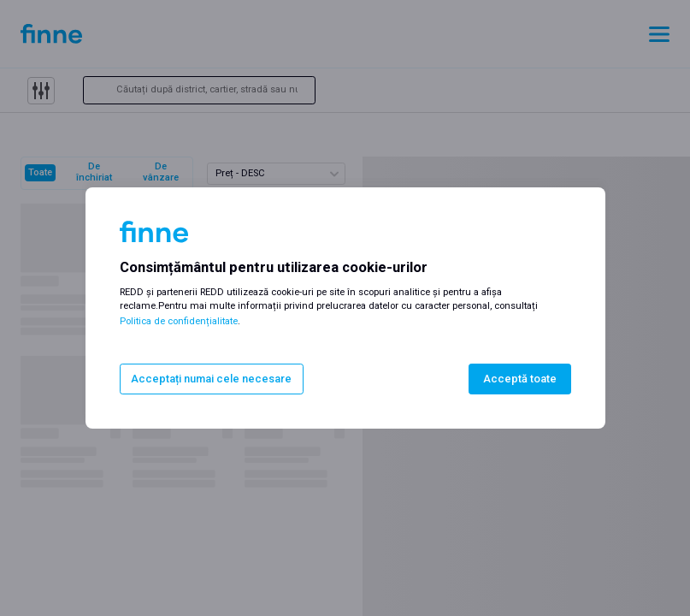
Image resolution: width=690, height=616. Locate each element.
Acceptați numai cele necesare (211, 379)
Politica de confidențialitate (179, 321)
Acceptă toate (520, 379)
